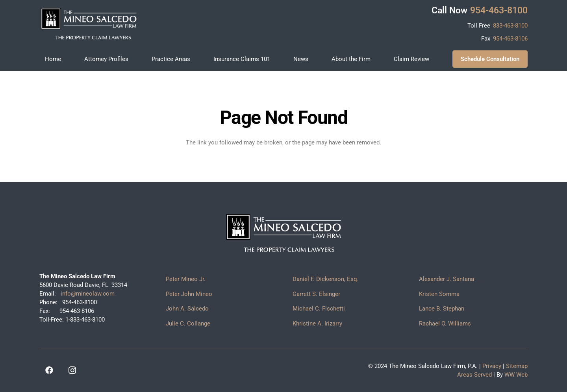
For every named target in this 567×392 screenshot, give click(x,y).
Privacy (492, 366)
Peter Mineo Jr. (186, 279)
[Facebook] (49, 370)
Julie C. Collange (188, 324)
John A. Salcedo (187, 309)
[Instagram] (72, 370)
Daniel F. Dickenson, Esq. (326, 279)
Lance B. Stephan (442, 309)
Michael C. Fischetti (319, 309)
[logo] (89, 24)
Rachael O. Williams (445, 324)
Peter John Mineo (189, 294)
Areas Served (474, 375)
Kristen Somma (439, 294)
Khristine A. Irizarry (317, 324)
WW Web (516, 375)
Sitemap (517, 366)
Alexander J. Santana (447, 279)
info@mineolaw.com (87, 294)
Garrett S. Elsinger (316, 294)
